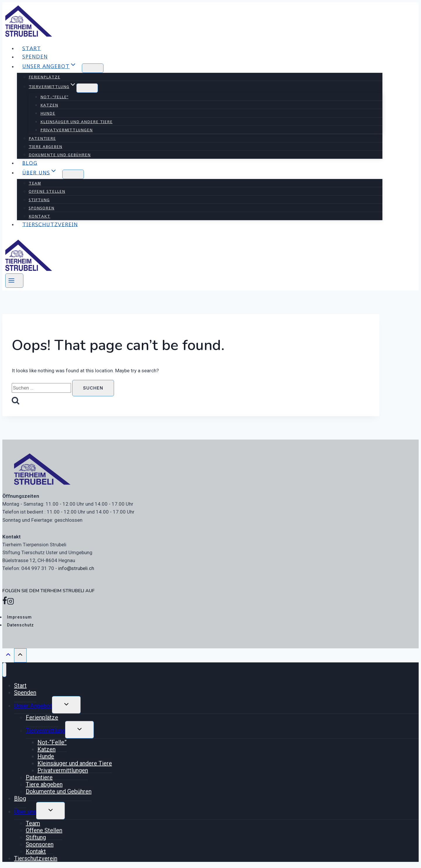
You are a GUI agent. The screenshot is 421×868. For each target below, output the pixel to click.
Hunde (48, 113)
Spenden (35, 57)
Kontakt (39, 216)
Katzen (49, 105)
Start (32, 48)
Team (35, 183)
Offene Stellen (47, 191)
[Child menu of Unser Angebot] (93, 68)
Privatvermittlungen (67, 130)
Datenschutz (20, 625)
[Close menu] (4, 670)
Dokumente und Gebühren (60, 155)
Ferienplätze (44, 77)
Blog (30, 163)
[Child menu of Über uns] (73, 174)
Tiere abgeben (45, 147)
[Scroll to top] (8, 656)
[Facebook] (5, 602)
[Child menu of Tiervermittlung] (87, 88)
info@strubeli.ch (76, 568)
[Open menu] (14, 281)
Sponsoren (42, 208)
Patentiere (42, 138)
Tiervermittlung (45, 731)
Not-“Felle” (54, 97)
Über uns (25, 812)
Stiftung (39, 200)
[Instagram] (11, 602)
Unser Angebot (33, 706)
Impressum (19, 617)
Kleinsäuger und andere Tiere (76, 122)
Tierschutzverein (50, 224)
